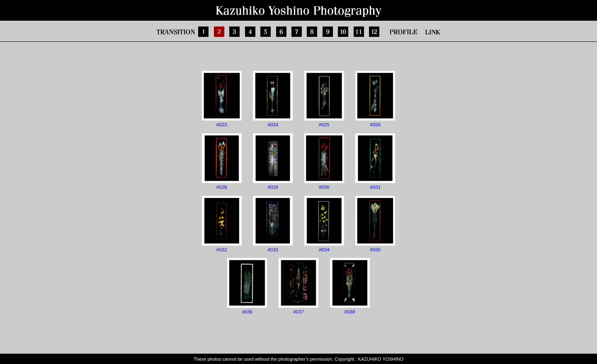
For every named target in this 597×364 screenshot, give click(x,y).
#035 (375, 224)
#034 (324, 224)
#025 (324, 99)
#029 (273, 162)
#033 (273, 224)
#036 (247, 286)
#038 (350, 286)
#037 (298, 286)
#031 (375, 162)
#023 (222, 99)
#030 (324, 162)
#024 (273, 99)
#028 (222, 162)
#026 (375, 99)
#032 (222, 224)
